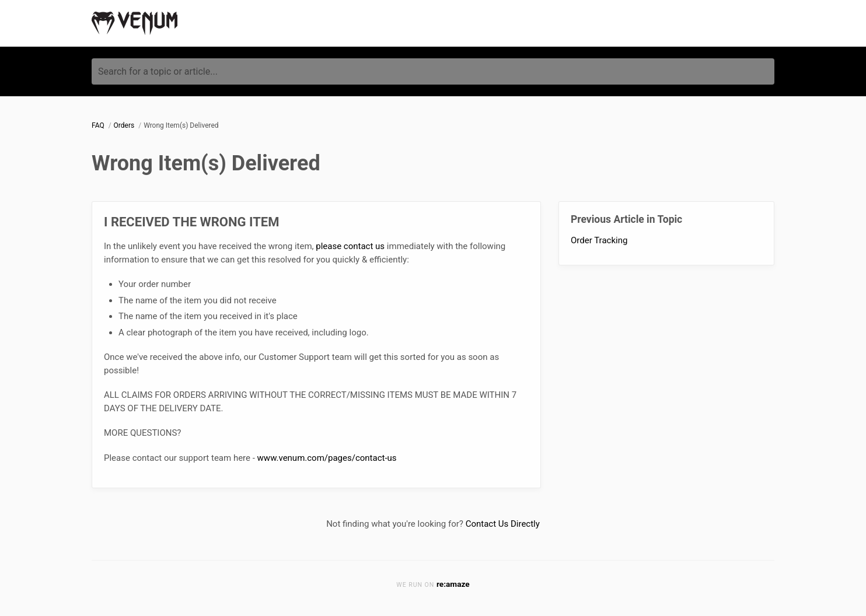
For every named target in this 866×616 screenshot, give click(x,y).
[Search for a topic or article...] (433, 71)
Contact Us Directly (503, 524)
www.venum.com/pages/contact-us (327, 458)
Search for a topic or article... (158, 71)
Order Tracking (599, 240)
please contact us (350, 246)
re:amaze (453, 584)
